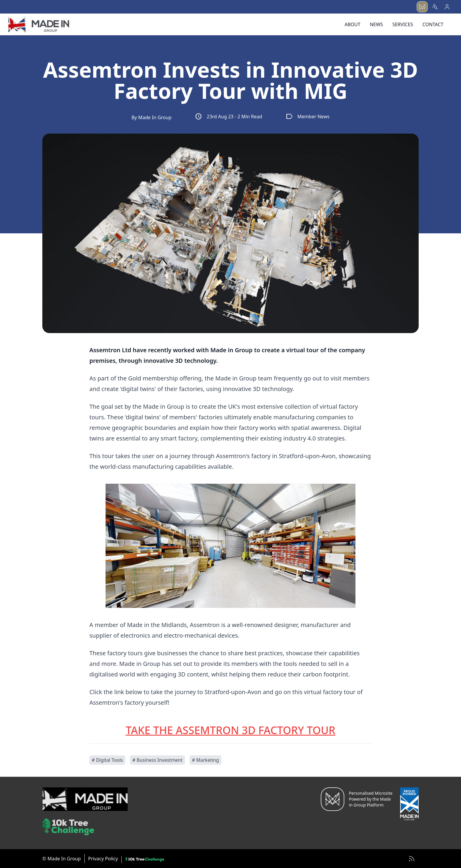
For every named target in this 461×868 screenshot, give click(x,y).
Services (402, 24)
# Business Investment (157, 760)
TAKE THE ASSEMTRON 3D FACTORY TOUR (230, 730)
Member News (308, 117)
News (376, 24)
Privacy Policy (103, 859)
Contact (433, 24)
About (353, 24)
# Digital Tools (107, 760)
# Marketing (206, 760)
